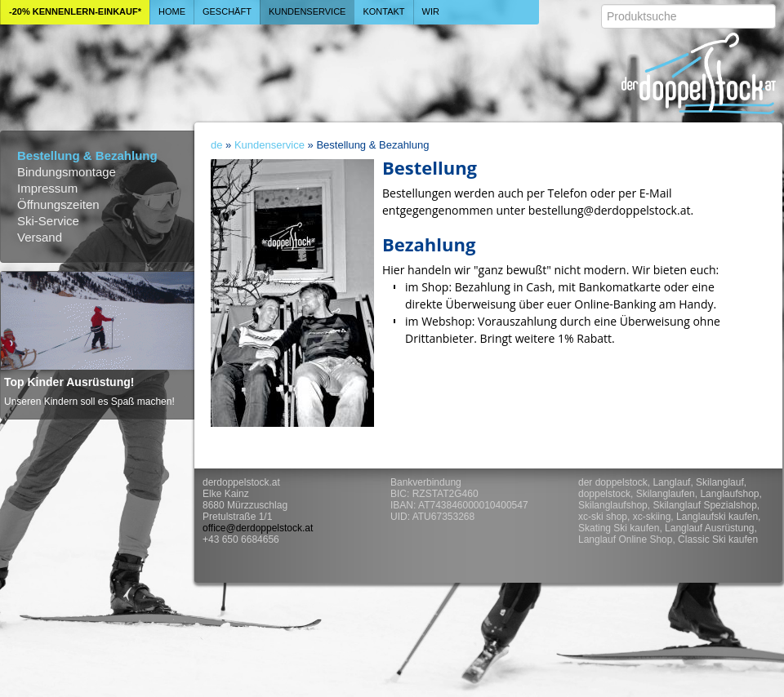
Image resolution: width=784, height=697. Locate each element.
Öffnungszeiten (58, 204)
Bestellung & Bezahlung (87, 155)
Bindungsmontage (67, 172)
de (216, 145)
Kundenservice (307, 11)
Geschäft (227, 11)
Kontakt (383, 11)
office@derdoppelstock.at (258, 528)
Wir (431, 11)
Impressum (47, 188)
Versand (40, 237)
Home (172, 11)
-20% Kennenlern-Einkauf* (75, 11)
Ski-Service (48, 221)
